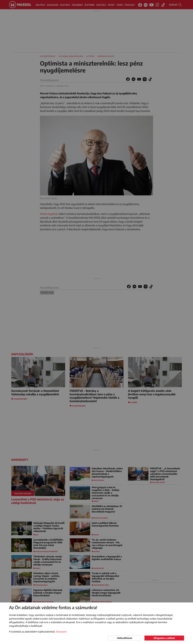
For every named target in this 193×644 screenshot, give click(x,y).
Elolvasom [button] (61, 632)
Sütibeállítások (125, 638)
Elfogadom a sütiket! (164, 638)
